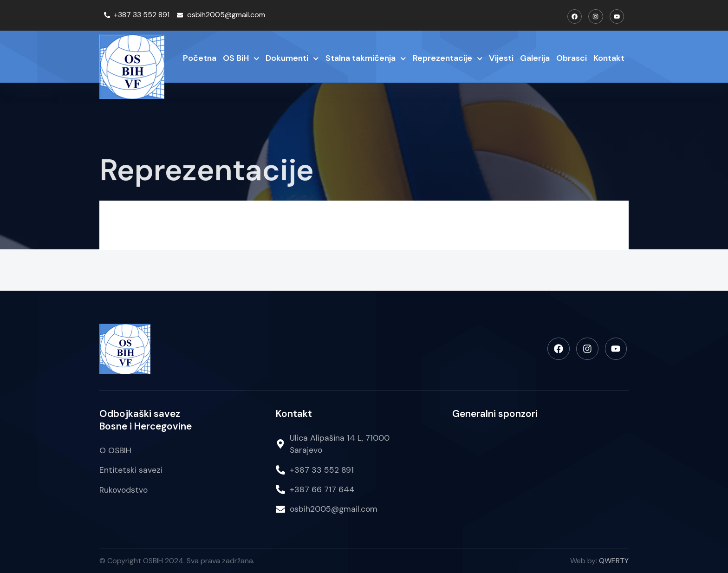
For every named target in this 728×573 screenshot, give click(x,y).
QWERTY (614, 561)
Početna (200, 58)
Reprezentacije (448, 59)
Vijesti (501, 58)
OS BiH (241, 59)
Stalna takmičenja (366, 59)
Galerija (535, 58)
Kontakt (609, 58)
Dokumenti (292, 59)
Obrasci (572, 58)
